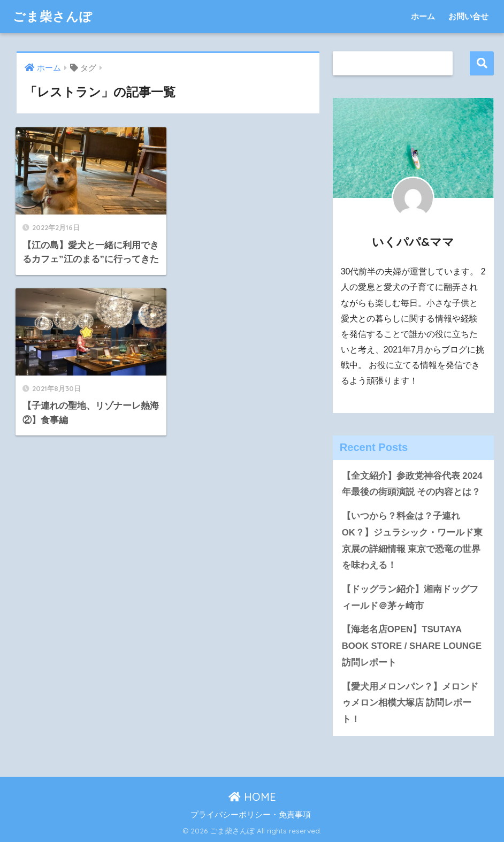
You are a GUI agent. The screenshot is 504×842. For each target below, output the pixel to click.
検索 (482, 63)
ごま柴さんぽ (53, 16)
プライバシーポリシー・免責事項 (251, 815)
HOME (252, 797)
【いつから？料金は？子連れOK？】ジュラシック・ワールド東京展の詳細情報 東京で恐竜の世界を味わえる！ (412, 541)
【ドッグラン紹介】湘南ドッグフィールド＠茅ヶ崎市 (410, 598)
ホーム (423, 16)
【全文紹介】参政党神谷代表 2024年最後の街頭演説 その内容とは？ (412, 484)
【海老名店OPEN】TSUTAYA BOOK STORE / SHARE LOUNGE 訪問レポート (412, 646)
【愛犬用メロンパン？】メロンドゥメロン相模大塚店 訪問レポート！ (410, 703)
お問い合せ (468, 16)
